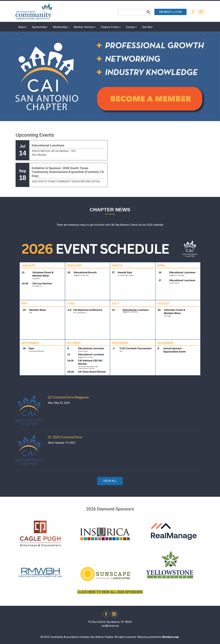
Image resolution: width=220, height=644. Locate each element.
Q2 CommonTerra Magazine (68, 397)
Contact (131, 27)
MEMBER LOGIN (170, 12)
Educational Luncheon (48, 145)
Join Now (147, 27)
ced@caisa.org (110, 626)
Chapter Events (111, 27)
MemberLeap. (171, 637)
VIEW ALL (110, 481)
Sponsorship (40, 27)
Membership (61, 27)
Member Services (85, 27)
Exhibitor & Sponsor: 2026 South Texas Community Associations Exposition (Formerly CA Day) (68, 172)
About (22, 27)
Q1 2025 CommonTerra (65, 437)
